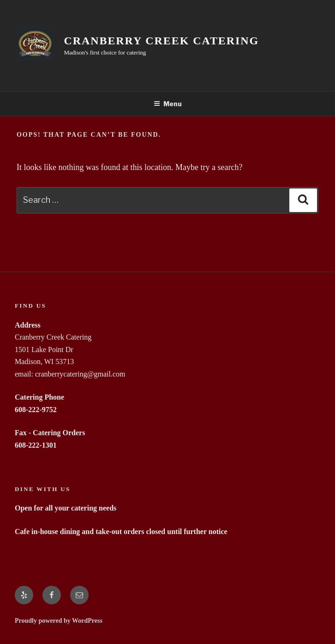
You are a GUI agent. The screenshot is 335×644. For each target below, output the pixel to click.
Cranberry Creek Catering (162, 41)
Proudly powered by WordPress (59, 621)
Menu (168, 104)
